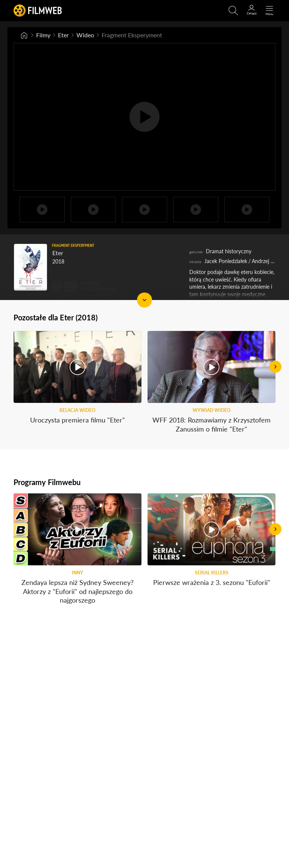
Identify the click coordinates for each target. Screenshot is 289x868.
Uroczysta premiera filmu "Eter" (78, 420)
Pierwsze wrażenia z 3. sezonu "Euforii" (212, 582)
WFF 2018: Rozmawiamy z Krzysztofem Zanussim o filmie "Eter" (211, 424)
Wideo (85, 35)
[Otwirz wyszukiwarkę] (233, 11)
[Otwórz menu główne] (269, 11)
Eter (63, 35)
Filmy (43, 35)
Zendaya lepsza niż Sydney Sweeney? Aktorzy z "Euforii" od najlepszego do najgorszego (78, 591)
